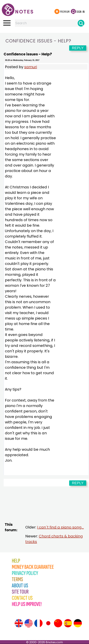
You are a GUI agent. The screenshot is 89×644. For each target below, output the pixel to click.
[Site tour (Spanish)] (68, 623)
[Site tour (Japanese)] (48, 623)
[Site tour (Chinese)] (58, 623)
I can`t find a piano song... (60, 527)
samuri (31, 67)
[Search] (81, 23)
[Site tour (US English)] (29, 623)
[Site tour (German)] (78, 623)
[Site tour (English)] (19, 623)
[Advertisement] (46, 508)
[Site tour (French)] (38, 623)
